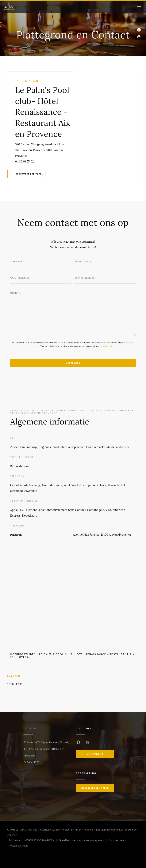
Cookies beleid (120, 841)
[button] (139, 7)
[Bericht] (73, 312)
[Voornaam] (41, 262)
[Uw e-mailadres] (41, 278)
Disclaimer (17, 841)
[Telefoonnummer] (105, 278)
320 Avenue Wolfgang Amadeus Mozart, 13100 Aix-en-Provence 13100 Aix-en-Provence (41, 150)
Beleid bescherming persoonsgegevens (84, 841)
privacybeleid (106, 346)
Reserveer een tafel (29, 174)
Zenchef (12, 835)
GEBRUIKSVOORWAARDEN (42, 841)
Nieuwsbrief (95, 754)
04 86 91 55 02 (24, 161)
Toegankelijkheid (19, 846)
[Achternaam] (105, 262)
